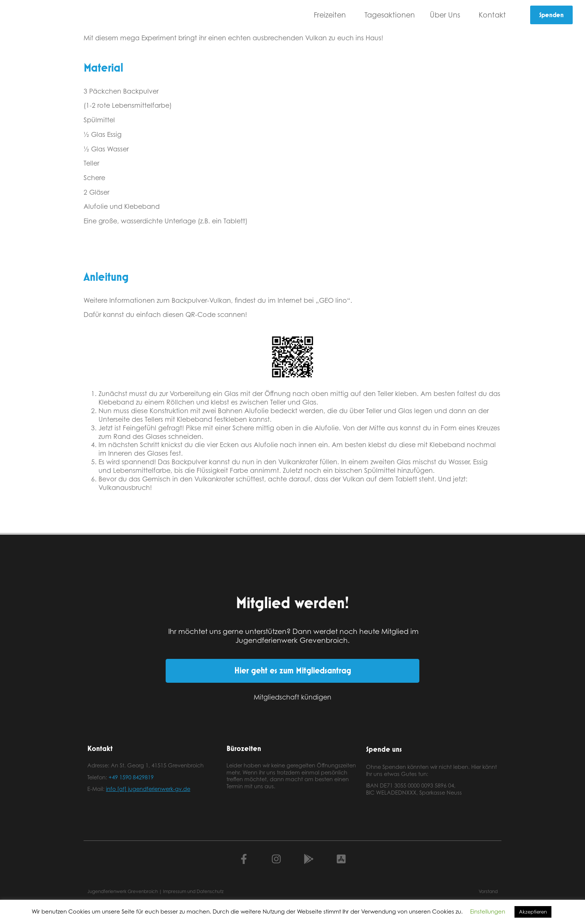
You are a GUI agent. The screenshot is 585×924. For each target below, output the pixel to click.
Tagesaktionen (390, 15)
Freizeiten (332, 15)
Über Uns (447, 15)
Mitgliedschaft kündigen (292, 697)
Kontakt (494, 15)
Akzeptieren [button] (533, 912)
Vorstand (488, 891)
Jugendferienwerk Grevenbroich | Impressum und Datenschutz (155, 891)
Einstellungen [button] (488, 912)
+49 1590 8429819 (131, 777)
